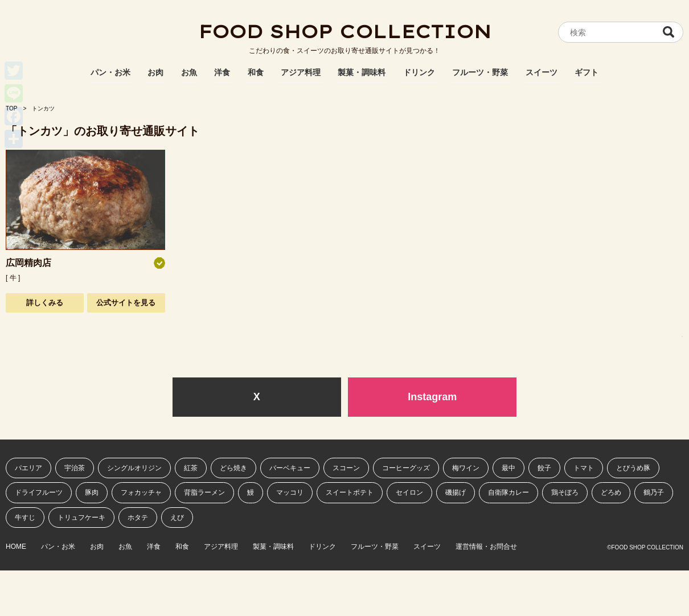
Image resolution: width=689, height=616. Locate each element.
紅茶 (191, 468)
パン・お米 (110, 72)
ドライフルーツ (39, 492)
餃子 (544, 468)
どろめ (611, 492)
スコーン (346, 468)
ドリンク (419, 72)
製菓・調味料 (362, 72)
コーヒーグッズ (406, 468)
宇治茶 (75, 468)
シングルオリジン (134, 468)
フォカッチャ (141, 492)
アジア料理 (301, 72)
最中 (508, 468)
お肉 (155, 72)
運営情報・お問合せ (486, 547)
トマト (584, 468)
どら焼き (233, 468)
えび (177, 518)
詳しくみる (45, 303)
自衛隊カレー (508, 492)
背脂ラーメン (204, 492)
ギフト (587, 72)
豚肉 (92, 492)
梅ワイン (466, 468)
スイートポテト (350, 492)
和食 (256, 72)
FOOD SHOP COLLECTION (344, 31)
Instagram (432, 397)
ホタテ (138, 518)
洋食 (222, 72)
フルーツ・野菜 (480, 72)
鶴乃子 (654, 492)
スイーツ (542, 72)
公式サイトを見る (126, 303)
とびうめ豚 (633, 468)
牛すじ (25, 518)
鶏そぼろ (565, 492)
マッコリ (290, 492)
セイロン (409, 492)
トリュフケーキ (81, 518)
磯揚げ (456, 492)
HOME (16, 547)
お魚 (189, 72)
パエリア (28, 468)
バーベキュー (290, 468)
